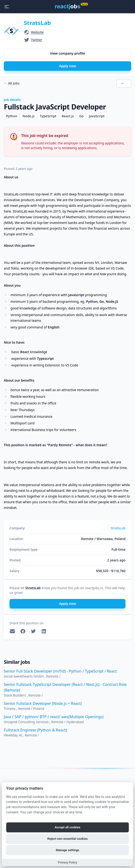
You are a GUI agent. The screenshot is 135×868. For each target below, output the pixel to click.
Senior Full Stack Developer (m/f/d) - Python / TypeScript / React (60, 671)
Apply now (67, 66)
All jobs (12, 83)
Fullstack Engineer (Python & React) (35, 730)
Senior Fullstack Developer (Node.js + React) (43, 703)
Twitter (37, 40)
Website (37, 32)
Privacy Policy (67, 862)
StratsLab (37, 23)
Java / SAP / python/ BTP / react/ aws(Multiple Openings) (54, 717)
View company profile (67, 53)
